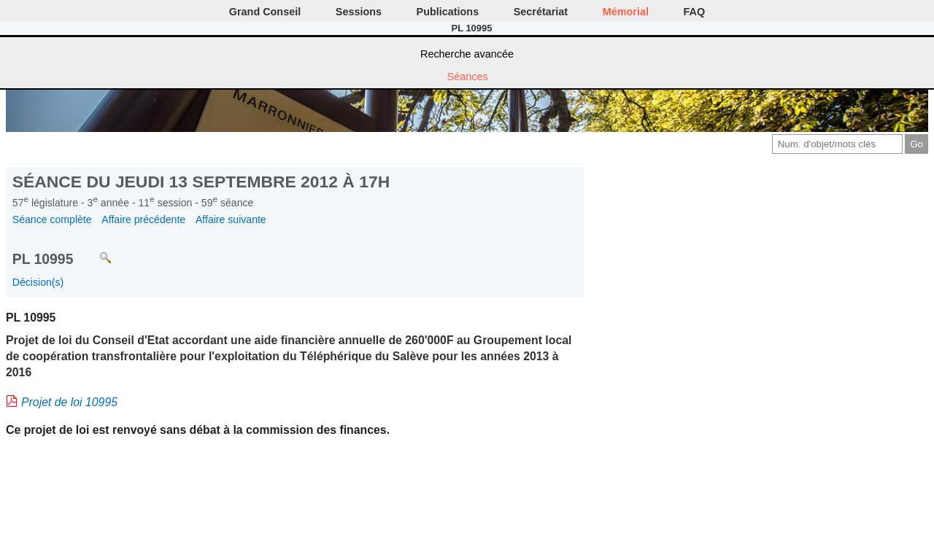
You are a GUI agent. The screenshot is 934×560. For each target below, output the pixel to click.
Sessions (359, 12)
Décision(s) (38, 282)
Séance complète (52, 219)
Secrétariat (541, 12)
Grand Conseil (265, 12)
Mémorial (626, 12)
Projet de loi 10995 (69, 402)
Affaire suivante (231, 219)
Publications (448, 12)
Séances (468, 77)
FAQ (695, 12)
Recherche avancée (467, 54)
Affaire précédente (143, 219)
